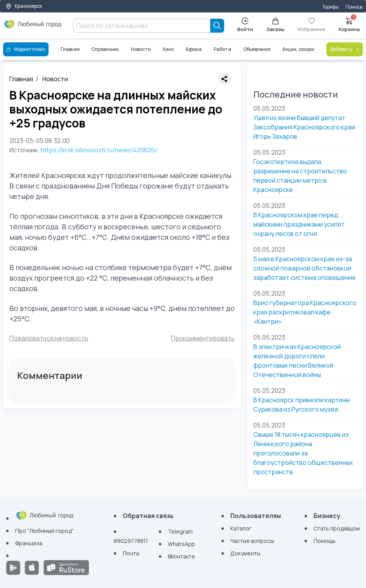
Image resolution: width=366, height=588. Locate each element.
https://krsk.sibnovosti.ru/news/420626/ (99, 150)
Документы (245, 553)
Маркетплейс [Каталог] (26, 49)
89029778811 (131, 541)
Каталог (241, 528)
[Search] (217, 26)
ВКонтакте (181, 556)
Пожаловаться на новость (49, 338)
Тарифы (330, 7)
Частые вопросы (252, 541)
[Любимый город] (33, 27)
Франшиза (29, 543)
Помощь (354, 7)
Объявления (257, 49)
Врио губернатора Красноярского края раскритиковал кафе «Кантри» (305, 312)
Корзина (349, 24)
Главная (70, 49)
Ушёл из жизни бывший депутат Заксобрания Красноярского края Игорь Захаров (304, 127)
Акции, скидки (298, 49)
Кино (168, 49)
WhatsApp (181, 544)
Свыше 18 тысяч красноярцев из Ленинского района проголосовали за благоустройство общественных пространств (303, 453)
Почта (131, 553)
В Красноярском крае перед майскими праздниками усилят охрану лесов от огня (299, 224)
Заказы (275, 25)
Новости (141, 49)
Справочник (105, 49)
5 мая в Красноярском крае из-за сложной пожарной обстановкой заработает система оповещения (304, 268)
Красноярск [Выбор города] (24, 6)
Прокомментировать (203, 338)
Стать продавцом (337, 528)
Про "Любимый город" (44, 531)
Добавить (345, 49)
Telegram (180, 531)
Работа (222, 49)
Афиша (193, 49)
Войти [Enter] (245, 25)
